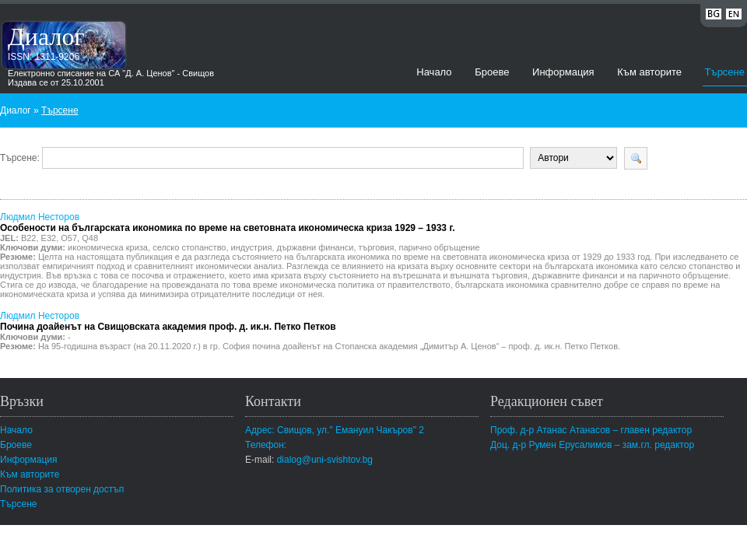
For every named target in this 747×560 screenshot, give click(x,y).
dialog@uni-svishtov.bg (325, 460)
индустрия (252, 247)
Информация (563, 72)
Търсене (725, 72)
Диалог (46, 37)
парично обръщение (440, 247)
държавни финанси (316, 247)
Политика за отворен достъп (62, 489)
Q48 (90, 238)
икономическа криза (108, 247)
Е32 (49, 238)
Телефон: (266, 445)
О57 (69, 238)
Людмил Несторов (228, 222)
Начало (434, 72)
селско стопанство (189, 247)
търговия (377, 247)
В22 (29, 238)
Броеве (492, 72)
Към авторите (649, 72)
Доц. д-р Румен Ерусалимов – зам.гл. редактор (592, 445)
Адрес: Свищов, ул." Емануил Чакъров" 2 (335, 430)
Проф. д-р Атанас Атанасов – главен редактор (591, 430)
